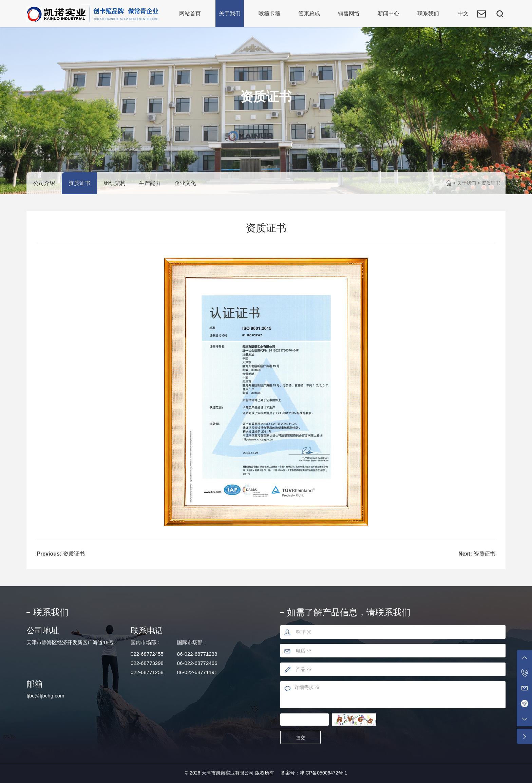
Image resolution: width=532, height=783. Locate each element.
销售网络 (349, 13)
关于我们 (230, 13)
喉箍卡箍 (269, 13)
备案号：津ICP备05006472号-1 (314, 773)
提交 (301, 738)
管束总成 (309, 13)
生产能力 (150, 183)
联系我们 (428, 13)
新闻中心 (388, 13)
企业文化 (185, 183)
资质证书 (79, 183)
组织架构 (115, 183)
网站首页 (190, 13)
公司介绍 (44, 183)
